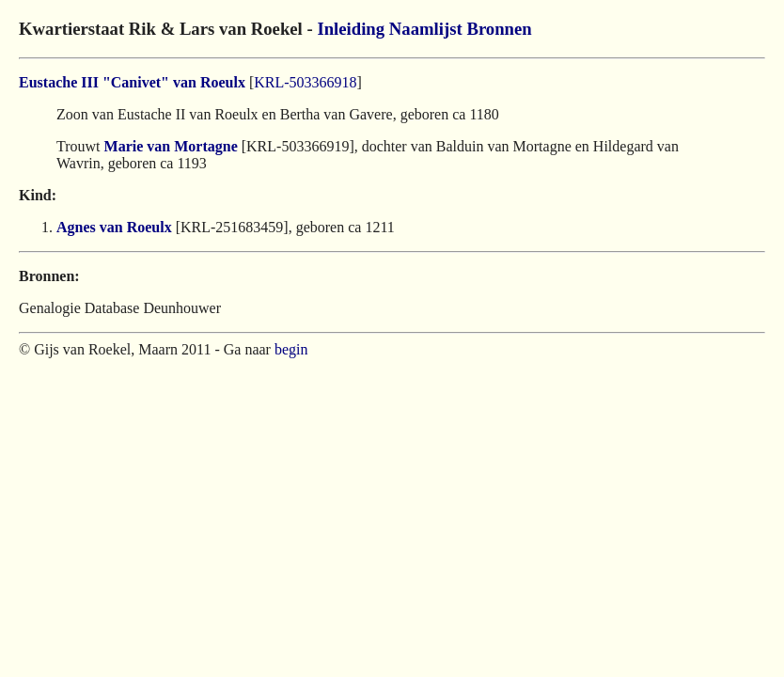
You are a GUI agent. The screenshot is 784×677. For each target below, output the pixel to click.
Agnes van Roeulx (114, 227)
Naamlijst (426, 29)
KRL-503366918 (305, 82)
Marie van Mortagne (171, 146)
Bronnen (499, 29)
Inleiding (351, 29)
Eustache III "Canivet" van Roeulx (132, 82)
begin (291, 349)
